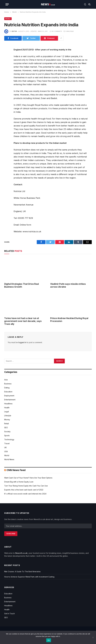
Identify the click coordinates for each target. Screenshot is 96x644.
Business (8, 384)
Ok (49, 640)
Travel (7, 443)
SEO (6, 428)
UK (5, 447)
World (8, 19)
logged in (22, 342)
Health (7, 408)
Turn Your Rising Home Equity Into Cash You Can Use (26, 486)
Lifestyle (8, 416)
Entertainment (10, 400)
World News (9, 459)
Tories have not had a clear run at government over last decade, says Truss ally (23, 321)
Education (8, 392)
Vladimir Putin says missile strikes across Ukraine (68, 285)
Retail (6, 424)
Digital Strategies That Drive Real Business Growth (21, 285)
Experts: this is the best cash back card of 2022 (24, 490)
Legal (6, 412)
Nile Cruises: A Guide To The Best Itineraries (22, 572)
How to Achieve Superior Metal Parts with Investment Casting (29, 577)
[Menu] (7, 4)
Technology (9, 439)
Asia (6, 380)
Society (7, 432)
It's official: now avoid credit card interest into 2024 (25, 494)
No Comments (56, 31)
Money (7, 420)
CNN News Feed (16, 470)
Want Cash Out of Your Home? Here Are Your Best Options (28, 478)
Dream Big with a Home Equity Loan (19, 482)
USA (6, 451)
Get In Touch (9, 614)
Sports (7, 436)
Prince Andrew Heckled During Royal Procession (69, 320)
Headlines (8, 404)
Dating (7, 388)
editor (14, 31)
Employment (9, 396)
